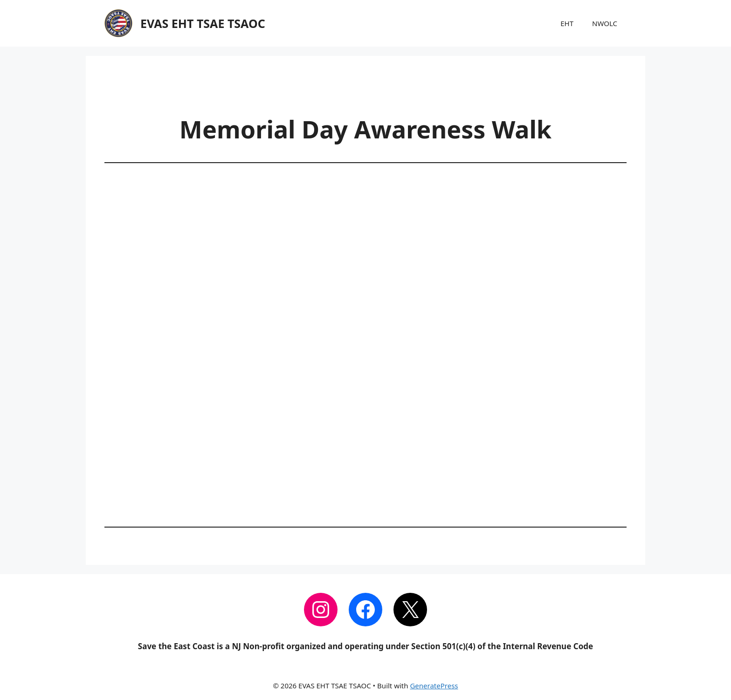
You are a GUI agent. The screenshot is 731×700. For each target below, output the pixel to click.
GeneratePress (434, 686)
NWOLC (605, 23)
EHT (567, 23)
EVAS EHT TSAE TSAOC (203, 23)
